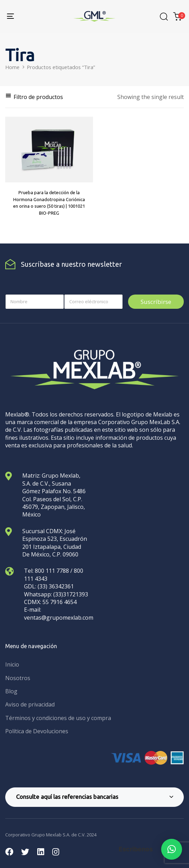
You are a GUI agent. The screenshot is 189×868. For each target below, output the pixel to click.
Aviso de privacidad (30, 704)
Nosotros (18, 678)
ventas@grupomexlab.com (59, 618)
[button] (34, 97)
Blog (11, 691)
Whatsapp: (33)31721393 (56, 594)
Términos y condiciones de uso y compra (58, 718)
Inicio (12, 664)
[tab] (94, 797)
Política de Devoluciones (37, 731)
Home (12, 67)
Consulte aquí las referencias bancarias (95, 797)
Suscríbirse (156, 302)
